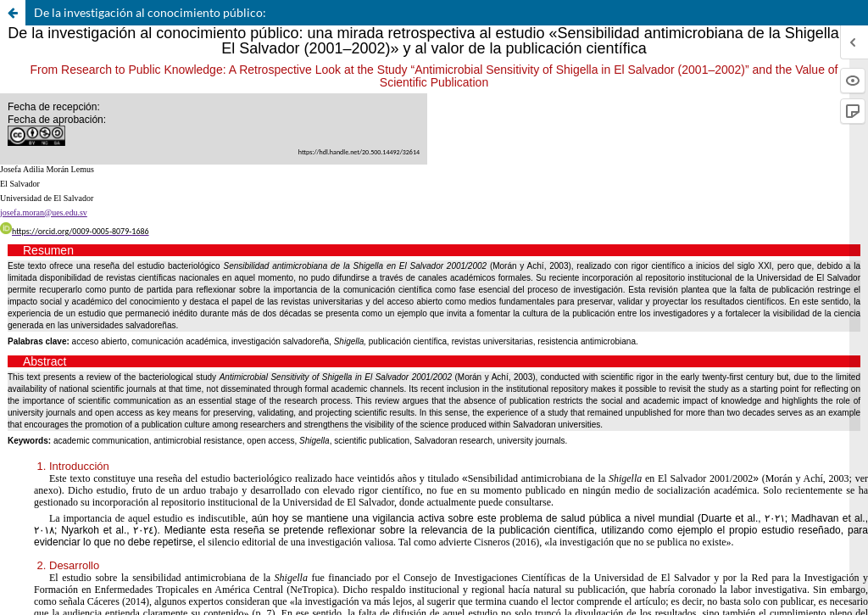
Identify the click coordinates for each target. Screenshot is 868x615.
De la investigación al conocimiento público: (150, 12)
